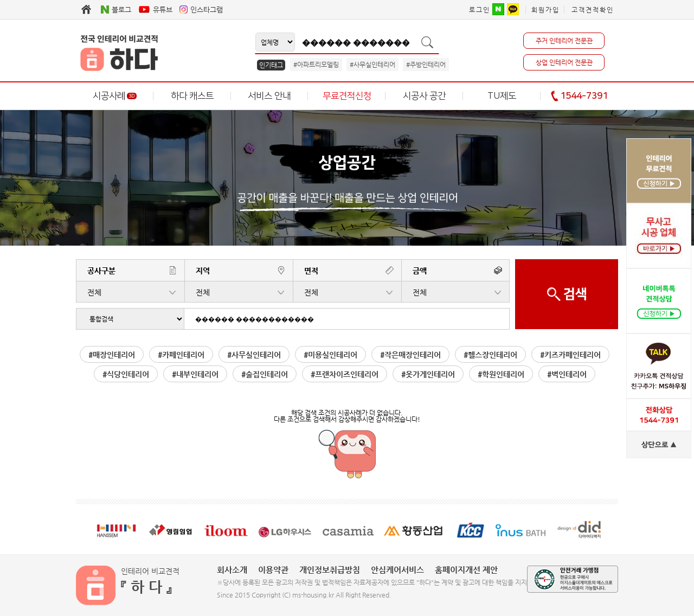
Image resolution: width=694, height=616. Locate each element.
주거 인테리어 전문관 (564, 41)
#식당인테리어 (126, 374)
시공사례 (115, 96)
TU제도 (502, 96)
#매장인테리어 (112, 355)
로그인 (480, 10)
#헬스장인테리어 (490, 355)
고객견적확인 (593, 10)
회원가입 (545, 10)
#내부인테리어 (195, 374)
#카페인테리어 (181, 355)
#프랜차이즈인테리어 (345, 374)
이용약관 (273, 570)
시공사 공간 (424, 96)
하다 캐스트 (192, 96)
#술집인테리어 (265, 374)
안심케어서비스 (397, 570)
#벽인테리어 (567, 374)
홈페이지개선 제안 (466, 570)
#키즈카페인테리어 (570, 355)
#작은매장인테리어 (410, 355)
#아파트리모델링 (316, 65)
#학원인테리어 (501, 374)
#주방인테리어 (426, 65)
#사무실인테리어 (372, 65)
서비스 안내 (269, 96)
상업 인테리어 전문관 (564, 62)
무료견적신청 (347, 96)
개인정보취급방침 (330, 570)
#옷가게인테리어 (428, 374)
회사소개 (232, 570)
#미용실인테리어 (330, 355)
